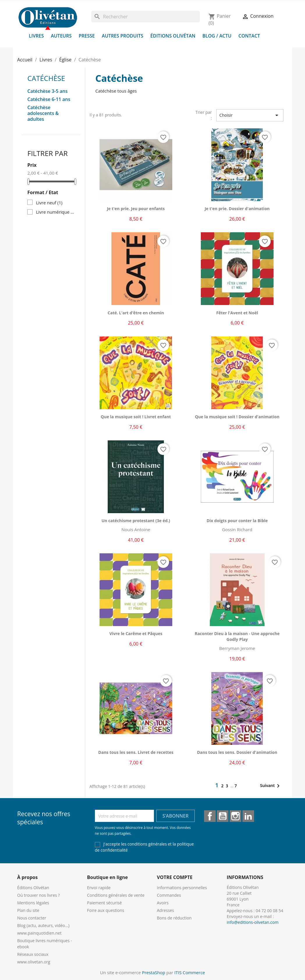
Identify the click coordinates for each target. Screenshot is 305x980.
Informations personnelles (182, 888)
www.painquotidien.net (39, 933)
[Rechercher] (146, 17)
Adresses (165, 910)
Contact (249, 36)
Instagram (235, 816)
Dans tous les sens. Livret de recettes (136, 752)
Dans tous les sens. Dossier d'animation (237, 752)
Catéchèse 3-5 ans (47, 91)
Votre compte (175, 877)
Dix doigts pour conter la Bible (237, 521)
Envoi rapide (99, 888)
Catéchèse (46, 78)
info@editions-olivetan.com (253, 922)
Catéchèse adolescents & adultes (43, 113)
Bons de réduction (174, 918)
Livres (36, 36)
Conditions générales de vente (116, 895)
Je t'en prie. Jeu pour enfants (136, 209)
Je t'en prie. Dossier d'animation (237, 209)
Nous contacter (32, 918)
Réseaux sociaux (33, 954)
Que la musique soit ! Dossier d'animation (237, 417)
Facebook (210, 816)
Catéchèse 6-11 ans (49, 99)
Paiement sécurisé (104, 903)
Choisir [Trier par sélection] (250, 115)
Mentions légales (33, 903)
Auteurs (61, 36)
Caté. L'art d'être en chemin (136, 313)
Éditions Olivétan (173, 36)
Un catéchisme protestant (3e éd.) (136, 521)
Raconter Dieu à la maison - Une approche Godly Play (237, 636)
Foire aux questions (106, 910)
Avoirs (163, 903)
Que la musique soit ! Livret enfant (136, 417)
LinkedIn (248, 816)
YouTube (223, 816)
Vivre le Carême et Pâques (136, 633)
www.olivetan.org (34, 962)
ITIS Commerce (190, 972)
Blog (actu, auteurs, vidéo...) (43, 925)
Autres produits (123, 36)
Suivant (271, 786)
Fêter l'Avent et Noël (237, 313)
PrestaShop (154, 972)
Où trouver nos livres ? (38, 895)
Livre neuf (49, 203)
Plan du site (28, 910)
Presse (87, 36)
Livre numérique (55, 212)
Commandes (169, 895)
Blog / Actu (217, 36)
